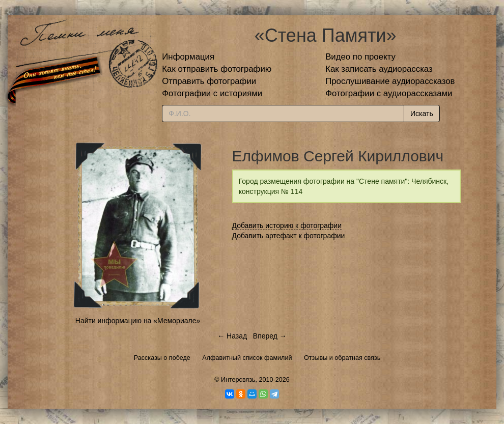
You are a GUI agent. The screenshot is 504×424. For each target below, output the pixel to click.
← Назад (232, 336)
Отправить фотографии (209, 81)
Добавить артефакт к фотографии (289, 236)
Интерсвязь (238, 380)
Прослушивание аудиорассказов (390, 81)
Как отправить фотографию (217, 69)
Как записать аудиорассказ (379, 69)
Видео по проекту (360, 57)
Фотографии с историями (212, 93)
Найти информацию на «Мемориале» (138, 321)
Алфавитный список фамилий (247, 358)
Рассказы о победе (162, 358)
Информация (188, 57)
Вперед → (270, 336)
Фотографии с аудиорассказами (389, 93)
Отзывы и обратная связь (342, 358)
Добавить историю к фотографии (287, 225)
